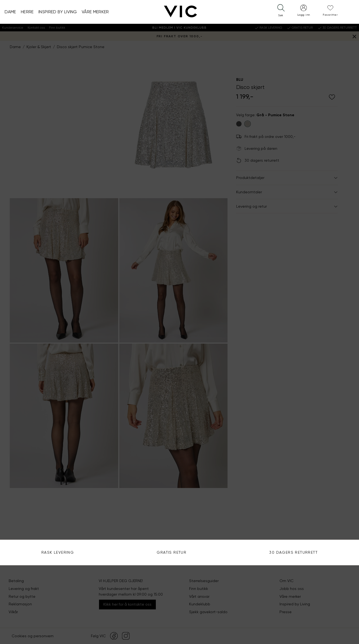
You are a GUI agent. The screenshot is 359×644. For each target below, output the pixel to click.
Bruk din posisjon (273, 118)
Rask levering (58, 552)
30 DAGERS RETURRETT (293, 552)
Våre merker (95, 12)
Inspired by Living (58, 12)
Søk (344, 102)
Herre (27, 12)
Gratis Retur (172, 552)
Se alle (264, 157)
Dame (10, 12)
